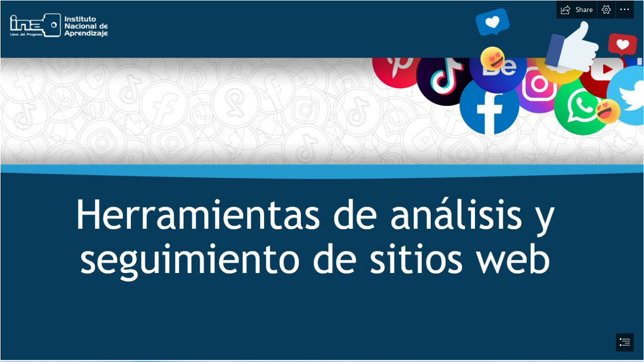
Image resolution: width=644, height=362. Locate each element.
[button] (577, 10)
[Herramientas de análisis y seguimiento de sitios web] (322, 180)
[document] (322, 181)
